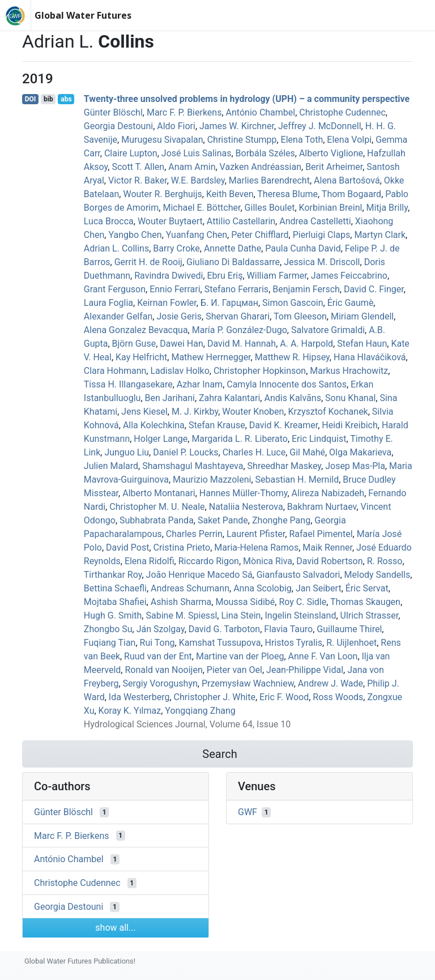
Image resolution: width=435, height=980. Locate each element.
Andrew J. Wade (330, 683)
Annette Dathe (233, 248)
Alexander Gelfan (118, 316)
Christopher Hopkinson (260, 371)
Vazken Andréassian (261, 167)
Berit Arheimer (334, 167)
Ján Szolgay (161, 629)
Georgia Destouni (118, 126)
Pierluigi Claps (322, 235)
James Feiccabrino (349, 276)
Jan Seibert (319, 588)
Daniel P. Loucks (185, 452)
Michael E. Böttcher (201, 208)
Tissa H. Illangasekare (128, 384)
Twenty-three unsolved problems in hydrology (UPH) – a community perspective (247, 99)
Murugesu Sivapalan (162, 140)
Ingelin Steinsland (301, 615)
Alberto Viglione (331, 153)
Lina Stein (241, 615)
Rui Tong (157, 643)
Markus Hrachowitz (349, 371)
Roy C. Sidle (302, 602)
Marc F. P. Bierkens (184, 112)
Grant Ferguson (115, 289)
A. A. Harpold (306, 344)
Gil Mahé (307, 452)
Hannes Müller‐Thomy (244, 493)
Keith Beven (230, 194)
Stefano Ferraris (236, 289)
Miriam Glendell (362, 316)
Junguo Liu (127, 452)
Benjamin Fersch (306, 289)
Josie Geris (179, 316)
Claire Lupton (131, 153)
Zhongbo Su (108, 629)
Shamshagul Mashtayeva (193, 466)
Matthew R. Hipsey (292, 357)
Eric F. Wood (284, 697)
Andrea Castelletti (315, 221)
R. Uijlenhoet (351, 643)
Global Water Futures (83, 15)
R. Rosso (385, 561)
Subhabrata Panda (157, 520)
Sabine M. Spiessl (181, 615)
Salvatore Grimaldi (328, 330)
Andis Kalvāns (292, 398)
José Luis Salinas (197, 153)
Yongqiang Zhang (200, 711)
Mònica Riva (268, 561)
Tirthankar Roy (113, 575)
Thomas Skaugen (365, 602)
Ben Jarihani (170, 398)
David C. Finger (374, 289)
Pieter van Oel (234, 670)
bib (48, 99)
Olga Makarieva (360, 452)
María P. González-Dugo (240, 330)
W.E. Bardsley (198, 180)
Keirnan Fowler (167, 303)
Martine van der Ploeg (240, 656)
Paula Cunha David (303, 248)
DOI (31, 99)
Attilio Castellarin (241, 221)
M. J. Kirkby (195, 412)
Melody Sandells (378, 575)
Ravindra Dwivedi (169, 276)
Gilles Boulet (270, 208)
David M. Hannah (242, 344)
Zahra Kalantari (229, 398)
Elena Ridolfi (150, 561)
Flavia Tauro (288, 629)
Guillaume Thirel (349, 629)
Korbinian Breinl (331, 208)
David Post (127, 547)
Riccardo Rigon (209, 561)
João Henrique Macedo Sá (199, 575)
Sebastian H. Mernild (297, 480)
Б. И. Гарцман (229, 303)
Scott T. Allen (138, 167)
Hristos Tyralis (294, 643)
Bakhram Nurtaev (322, 507)
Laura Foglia (108, 303)
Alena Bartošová (347, 180)
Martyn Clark (380, 235)
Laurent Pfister (256, 534)
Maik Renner (327, 547)
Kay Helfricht (141, 357)
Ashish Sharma (181, 602)
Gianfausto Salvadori (298, 575)
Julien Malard (111, 466)
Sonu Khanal (350, 398)
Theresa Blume (287, 194)
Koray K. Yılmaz (130, 711)
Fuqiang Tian (110, 643)
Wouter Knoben (253, 412)
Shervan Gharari (238, 316)
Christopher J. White (215, 697)
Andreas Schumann (190, 588)
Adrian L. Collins (116, 248)
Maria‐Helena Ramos (256, 547)
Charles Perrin (194, 534)
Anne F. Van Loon (323, 656)
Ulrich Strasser (370, 615)
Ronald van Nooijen (163, 670)
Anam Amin (192, 167)
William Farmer (277, 276)
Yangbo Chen (135, 235)
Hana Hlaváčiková (370, 357)
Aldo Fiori (176, 126)
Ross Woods (338, 697)
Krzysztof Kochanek (328, 412)
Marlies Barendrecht (269, 180)
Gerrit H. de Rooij (148, 262)
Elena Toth (302, 140)
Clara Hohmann (115, 371)
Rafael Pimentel (321, 534)
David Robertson (329, 561)
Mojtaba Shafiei (115, 602)
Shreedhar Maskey (284, 466)
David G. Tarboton (224, 629)
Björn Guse (134, 344)
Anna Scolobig (263, 588)
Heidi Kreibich (349, 425)
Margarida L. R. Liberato (239, 439)
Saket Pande (223, 520)
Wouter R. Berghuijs (162, 194)
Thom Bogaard (351, 194)
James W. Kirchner (237, 126)
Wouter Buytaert (170, 221)
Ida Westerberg (139, 697)
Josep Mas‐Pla (355, 466)
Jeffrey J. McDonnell (320, 126)
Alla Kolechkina (154, 425)
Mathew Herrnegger (211, 357)
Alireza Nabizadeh (328, 493)
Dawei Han (182, 344)
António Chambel (261, 112)
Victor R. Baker (138, 180)
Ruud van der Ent (158, 656)
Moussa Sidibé (245, 602)
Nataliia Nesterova (246, 507)
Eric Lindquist (319, 439)
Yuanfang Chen (197, 235)
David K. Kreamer (283, 425)
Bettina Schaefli (115, 588)
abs (66, 99)
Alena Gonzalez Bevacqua (136, 330)
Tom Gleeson (300, 316)
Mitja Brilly (387, 208)
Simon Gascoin (293, 303)
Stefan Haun (362, 344)
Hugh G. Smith (113, 615)
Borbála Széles (265, 153)
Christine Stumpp (242, 140)
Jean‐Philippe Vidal (305, 670)
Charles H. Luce (254, 452)
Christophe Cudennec (342, 112)
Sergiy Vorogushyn (160, 683)
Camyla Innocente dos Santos (287, 384)
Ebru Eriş (225, 276)
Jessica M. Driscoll (322, 262)
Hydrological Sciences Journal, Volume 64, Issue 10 (187, 724)
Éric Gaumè (351, 303)
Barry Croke (176, 248)
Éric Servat (367, 588)
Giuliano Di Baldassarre (233, 262)
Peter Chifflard (260, 235)
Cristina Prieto (182, 547)
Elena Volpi (349, 140)
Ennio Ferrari (175, 289)
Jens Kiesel (144, 412)
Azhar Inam (200, 384)
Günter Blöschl (113, 112)
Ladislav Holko (180, 371)
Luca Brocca (109, 221)
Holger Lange (161, 439)
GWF (248, 812)
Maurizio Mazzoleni (212, 480)
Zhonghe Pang (281, 520)
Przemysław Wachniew (248, 683)
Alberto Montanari (159, 493)
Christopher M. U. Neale (157, 507)
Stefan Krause (217, 425)
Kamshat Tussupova (220, 643)
